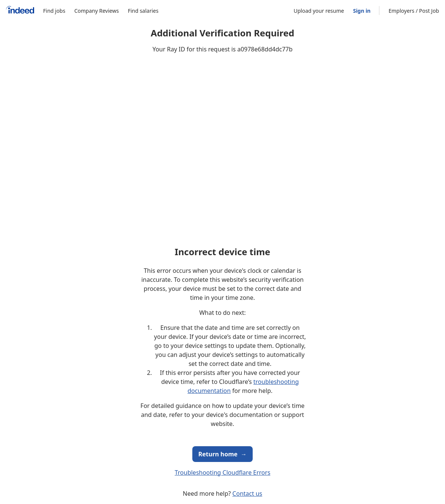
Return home (222, 454)
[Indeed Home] (20, 11)
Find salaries (143, 11)
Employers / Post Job (414, 11)
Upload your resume (319, 11)
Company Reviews (97, 11)
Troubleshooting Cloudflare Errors (222, 472)
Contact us (247, 493)
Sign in (362, 11)
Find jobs (54, 11)
